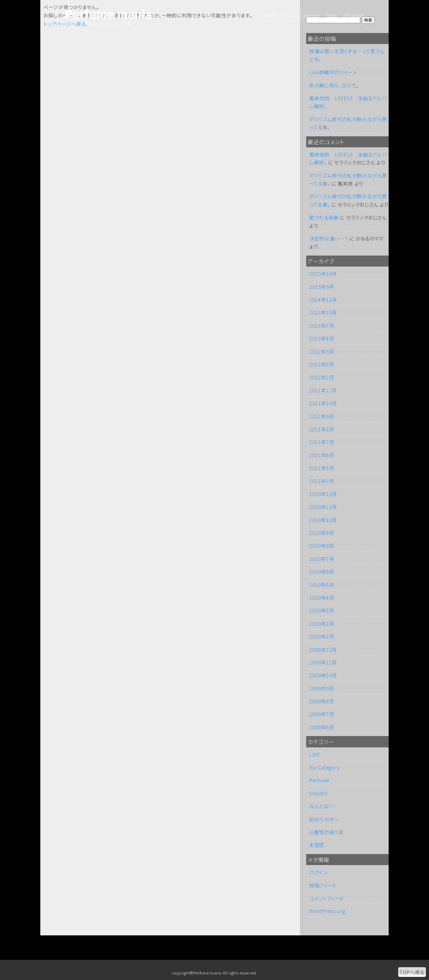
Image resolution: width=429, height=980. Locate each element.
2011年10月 (323, 403)
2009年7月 (322, 714)
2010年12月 (323, 494)
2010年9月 (322, 533)
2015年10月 (323, 274)
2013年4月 (322, 338)
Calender (311, 15)
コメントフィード (327, 898)
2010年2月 (322, 624)
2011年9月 (322, 416)
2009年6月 (322, 727)
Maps (332, 15)
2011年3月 (322, 481)
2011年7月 (322, 442)
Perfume (319, 780)
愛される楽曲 (324, 217)
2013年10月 (323, 312)
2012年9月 (322, 352)
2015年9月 (322, 287)
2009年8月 (322, 701)
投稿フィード (323, 885)
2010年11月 (323, 507)
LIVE (315, 754)
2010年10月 (323, 520)
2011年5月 (322, 468)
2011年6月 (322, 455)
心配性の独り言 (326, 832)
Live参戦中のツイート (333, 72)
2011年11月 (323, 390)
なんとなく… (323, 806)
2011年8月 (322, 429)
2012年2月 (322, 377)
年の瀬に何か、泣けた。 (334, 85)
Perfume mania (108, 15)
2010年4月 (322, 598)
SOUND (318, 793)
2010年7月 (322, 559)
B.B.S (290, 15)
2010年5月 (322, 585)
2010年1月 (322, 636)
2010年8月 (322, 546)
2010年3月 (322, 610)
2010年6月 (322, 572)
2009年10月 (323, 675)
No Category (324, 767)
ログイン (319, 872)
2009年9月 (322, 688)
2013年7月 (322, 326)
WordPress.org (327, 911)
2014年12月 (323, 300)
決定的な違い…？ (329, 238)
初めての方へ (324, 819)
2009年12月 (323, 650)
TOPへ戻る (412, 972)
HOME (272, 15)
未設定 (317, 845)
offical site (354, 15)
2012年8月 (322, 364)
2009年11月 (323, 662)
